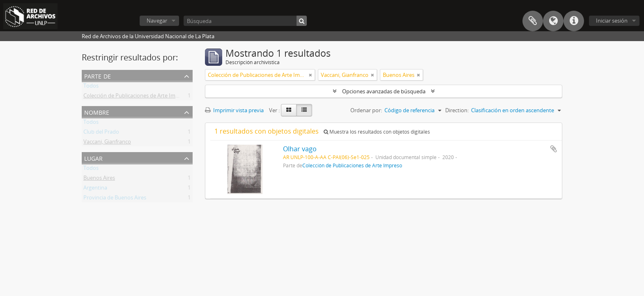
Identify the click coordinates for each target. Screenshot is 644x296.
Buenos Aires (99, 179)
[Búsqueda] (245, 21)
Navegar (157, 21)
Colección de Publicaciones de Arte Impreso (136, 97)
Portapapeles (533, 21)
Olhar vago (300, 149)
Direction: (457, 110)
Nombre (97, 112)
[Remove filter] (310, 75)
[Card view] (289, 110)
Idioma (553, 21)
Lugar (93, 158)
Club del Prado (101, 133)
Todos (91, 87)
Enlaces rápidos (574, 21)
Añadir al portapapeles (554, 149)
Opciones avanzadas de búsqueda (384, 91)
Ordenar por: (366, 110)
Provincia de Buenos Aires (115, 199)
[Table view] (304, 110)
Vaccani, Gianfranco (107, 143)
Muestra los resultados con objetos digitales (377, 132)
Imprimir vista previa (234, 110)
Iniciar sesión (612, 21)
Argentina (95, 189)
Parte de (98, 75)
